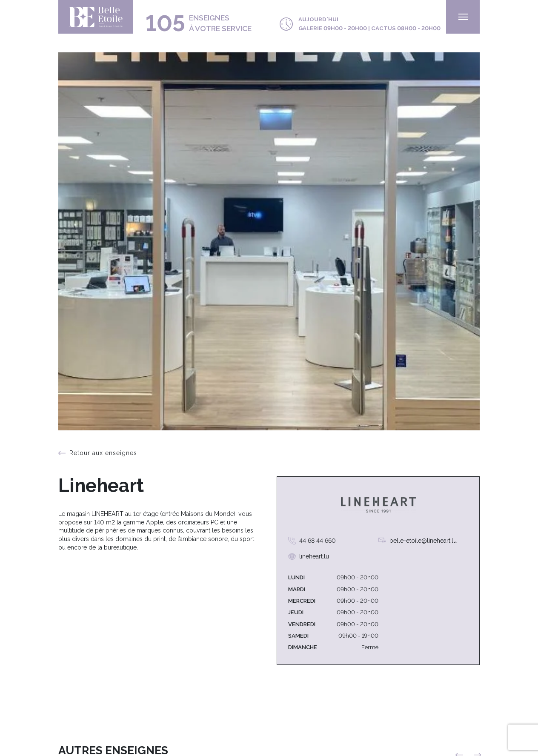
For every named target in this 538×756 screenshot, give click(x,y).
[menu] (463, 17)
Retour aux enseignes (103, 453)
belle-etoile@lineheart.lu (423, 541)
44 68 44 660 (318, 541)
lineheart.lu (314, 556)
